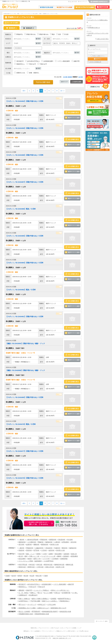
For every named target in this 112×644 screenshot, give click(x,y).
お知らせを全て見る (103, 39)
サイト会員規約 (35, 631)
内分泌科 (70, 540)
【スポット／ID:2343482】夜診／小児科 (21, 290)
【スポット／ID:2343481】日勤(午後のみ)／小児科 (25, 316)
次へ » (62, 91)
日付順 (65, 77)
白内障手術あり (24, 601)
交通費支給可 (23, 595)
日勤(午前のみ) (31, 34)
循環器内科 (53, 540)
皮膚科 (51, 554)
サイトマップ (83, 2)
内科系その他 (54, 544)
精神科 (39, 554)
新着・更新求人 (34, 73)
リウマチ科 (46, 559)
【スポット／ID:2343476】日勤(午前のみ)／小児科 (25, 478)
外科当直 (39, 565)
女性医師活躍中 (48, 61)
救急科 (30, 559)
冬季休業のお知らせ (94, 28)
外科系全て (12, 548)
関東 (40, 14)
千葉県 (46, 576)
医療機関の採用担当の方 (99, 2)
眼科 (26, 556)
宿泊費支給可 (33, 595)
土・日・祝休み (24, 593)
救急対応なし (21, 64)
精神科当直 (31, 567)
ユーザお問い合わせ (83, 631)
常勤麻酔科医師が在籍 (26, 614)
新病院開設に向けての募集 (27, 608)
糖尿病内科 (22, 542)
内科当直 (32, 565)
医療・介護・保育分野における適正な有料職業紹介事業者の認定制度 (94, 638)
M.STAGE (25, 638)
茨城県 (8, 576)
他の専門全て (11, 554)
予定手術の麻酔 (35, 601)
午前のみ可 (32, 64)
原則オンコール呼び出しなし (60, 590)
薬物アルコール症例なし (50, 601)
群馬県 (20, 576)
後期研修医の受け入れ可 (58, 608)
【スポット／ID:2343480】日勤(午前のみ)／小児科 (25, 397)
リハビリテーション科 (48, 556)
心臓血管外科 (39, 548)
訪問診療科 (65, 542)
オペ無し (75, 593)
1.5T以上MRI (52, 605)
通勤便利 (21, 590)
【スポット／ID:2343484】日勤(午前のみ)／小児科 (25, 263)
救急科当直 (22, 567)
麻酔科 (59, 556)
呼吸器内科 (44, 540)
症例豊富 (53, 599)
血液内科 (29, 544)
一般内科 (21, 540)
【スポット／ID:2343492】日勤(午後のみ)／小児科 (25, 101)
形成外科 (21, 550)
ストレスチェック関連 (26, 561)
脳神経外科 (73, 548)
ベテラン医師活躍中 (64, 61)
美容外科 (29, 550)
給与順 (81, 77)
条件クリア (64, 82)
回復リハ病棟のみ (24, 599)
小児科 (45, 554)
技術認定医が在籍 (65, 612)
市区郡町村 (8, 48)
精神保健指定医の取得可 (50, 612)
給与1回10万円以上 (34, 61)
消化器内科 (62, 540)
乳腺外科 (57, 548)
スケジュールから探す (12, 23)
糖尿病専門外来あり (65, 599)
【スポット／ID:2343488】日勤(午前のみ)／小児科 (25, 155)
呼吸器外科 (30, 548)
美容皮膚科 (58, 554)
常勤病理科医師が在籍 (42, 614)
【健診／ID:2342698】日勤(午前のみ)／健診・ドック (25, 370)
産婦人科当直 (50, 567)
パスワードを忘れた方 (95, 62)
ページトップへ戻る (102, 621)
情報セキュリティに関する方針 (66, 631)
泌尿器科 (66, 554)
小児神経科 (55, 559)
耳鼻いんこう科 (34, 556)
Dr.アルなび (64, 7)
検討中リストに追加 (72, 118)
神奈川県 (39, 576)
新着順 (70, 77)
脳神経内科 (49, 542)
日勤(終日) (19, 34)
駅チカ (40, 593)
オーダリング (32, 605)
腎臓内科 (41, 542)
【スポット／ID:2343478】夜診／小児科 (21, 424)
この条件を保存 (77, 82)
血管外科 (52, 550)
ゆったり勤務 (48, 593)
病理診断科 (74, 556)
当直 (59, 34)
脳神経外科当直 (59, 565)
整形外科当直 (48, 565)
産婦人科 (74, 554)
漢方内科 (21, 544)
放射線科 (66, 556)
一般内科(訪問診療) (32, 540)
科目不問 (21, 554)
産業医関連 (64, 559)
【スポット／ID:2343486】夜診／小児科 (21, 209)
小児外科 (44, 550)
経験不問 (77, 61)
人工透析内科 (32, 542)
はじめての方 (73, 2)
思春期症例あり (65, 601)
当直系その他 (60, 567)
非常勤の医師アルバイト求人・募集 (11, 14)
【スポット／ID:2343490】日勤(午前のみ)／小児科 (25, 128)
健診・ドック (30, 554)
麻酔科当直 (70, 565)
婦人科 (21, 556)
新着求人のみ (21, 73)
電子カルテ (22, 605)
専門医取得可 (36, 612)
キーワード (47, 43)
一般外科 (21, 548)
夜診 (53, 34)
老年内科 (74, 542)
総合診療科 (22, 559)
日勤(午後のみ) (44, 34)
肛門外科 (36, 550)
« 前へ (24, 91)
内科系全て (12, 540)
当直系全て (12, 565)
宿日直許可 (20, 61)
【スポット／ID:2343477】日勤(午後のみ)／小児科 (25, 451)
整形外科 (65, 548)
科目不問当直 (23, 565)
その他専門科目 (49, 561)
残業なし (33, 593)
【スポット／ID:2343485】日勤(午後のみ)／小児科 (25, 236)
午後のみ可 (43, 64)
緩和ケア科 (37, 559)
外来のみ (57, 593)
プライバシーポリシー (48, 631)
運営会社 (26, 631)
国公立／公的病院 (24, 612)
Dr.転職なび (47, 7)
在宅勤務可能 (66, 593)
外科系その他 (60, 550)
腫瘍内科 (36, 544)
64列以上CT (42, 605)
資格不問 (29, 590)
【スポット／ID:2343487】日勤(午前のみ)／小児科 (25, 182)
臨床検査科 (38, 561)
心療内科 (57, 542)
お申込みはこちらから (39, 524)
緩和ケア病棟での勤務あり (40, 599)
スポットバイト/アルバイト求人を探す (29, 14)
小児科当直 (40, 567)
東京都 (26, 576)
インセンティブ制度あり (41, 590)
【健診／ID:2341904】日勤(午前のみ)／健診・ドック (25, 343)
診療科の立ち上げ (43, 608)
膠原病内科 (45, 544)
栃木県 (14, 576)
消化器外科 (49, 548)
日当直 (66, 34)
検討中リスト (103, 7)
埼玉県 (32, 576)
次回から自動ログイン (99, 56)
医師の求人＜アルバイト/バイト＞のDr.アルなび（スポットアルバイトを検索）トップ (56, 628)
